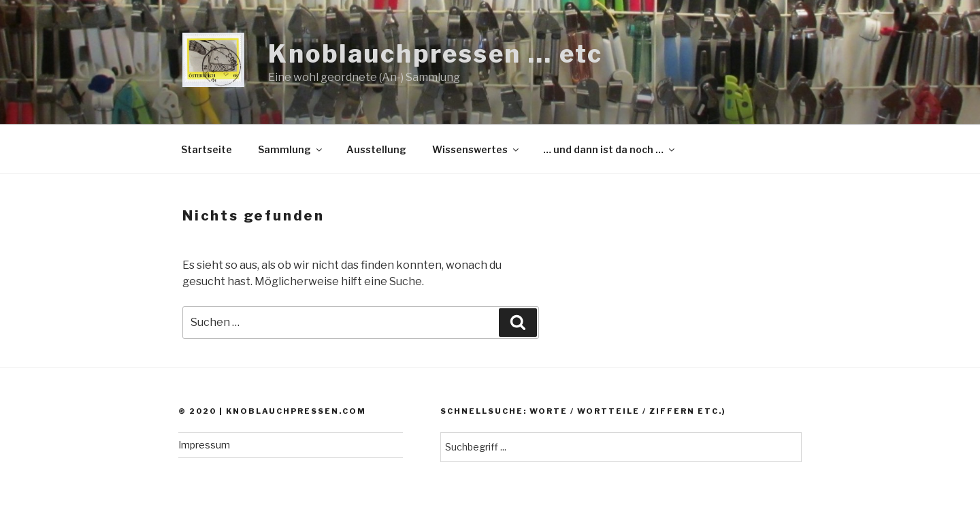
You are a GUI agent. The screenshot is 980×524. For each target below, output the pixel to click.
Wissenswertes (476, 149)
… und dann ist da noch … (610, 149)
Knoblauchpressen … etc (435, 54)
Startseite (207, 149)
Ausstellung (376, 149)
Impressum (204, 445)
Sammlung (291, 149)
